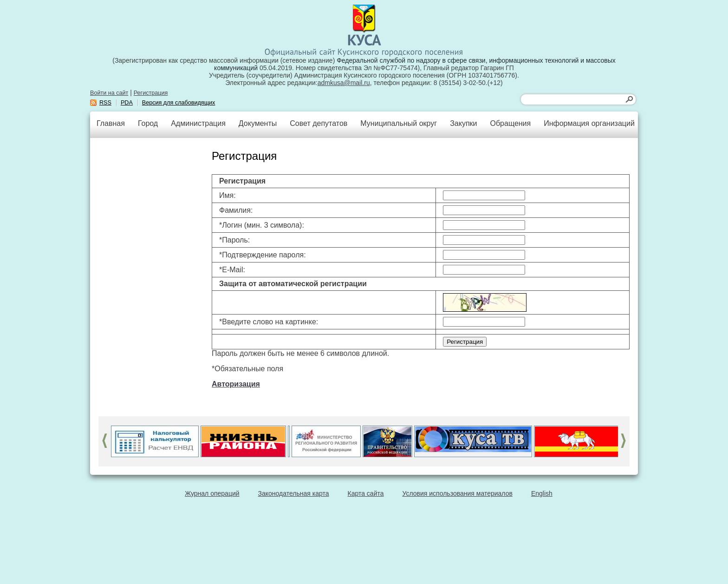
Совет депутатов (318, 123)
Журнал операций (212, 493)
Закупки (463, 123)
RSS (105, 103)
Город (148, 123)
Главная (111, 123)
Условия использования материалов (458, 493)
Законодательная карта (294, 493)
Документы (258, 123)
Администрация (198, 123)
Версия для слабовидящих (179, 103)
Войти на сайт (109, 93)
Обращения (510, 123)
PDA (127, 103)
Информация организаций (589, 123)
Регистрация (151, 93)
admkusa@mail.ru (344, 83)
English (542, 493)
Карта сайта (366, 493)
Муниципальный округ (399, 123)
